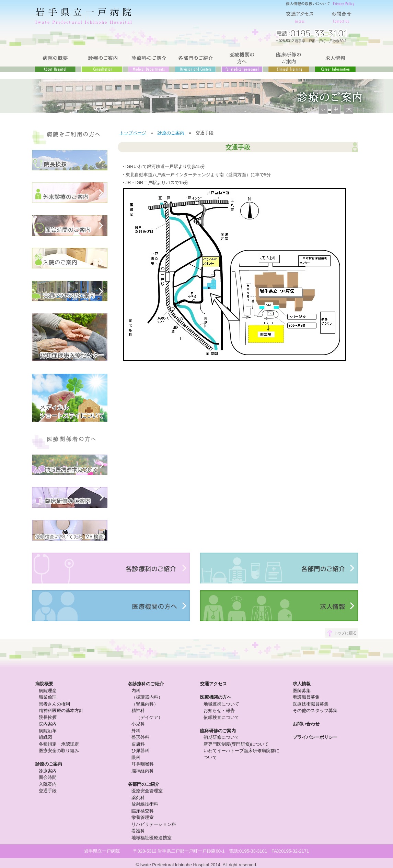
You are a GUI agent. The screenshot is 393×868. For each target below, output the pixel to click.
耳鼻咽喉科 (143, 764)
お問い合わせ (306, 724)
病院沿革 (48, 731)
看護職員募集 (306, 697)
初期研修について (221, 737)
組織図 (45, 737)
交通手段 (48, 791)
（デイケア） (149, 717)
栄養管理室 (143, 817)
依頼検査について (221, 717)
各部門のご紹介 (195, 60)
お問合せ (341, 15)
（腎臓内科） (145, 704)
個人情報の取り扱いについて (320, 3)
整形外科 (140, 737)
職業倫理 (48, 697)
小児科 (138, 724)
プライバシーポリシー (315, 737)
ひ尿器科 (140, 751)
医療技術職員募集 (311, 704)
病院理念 (48, 691)
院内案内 (48, 724)
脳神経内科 (143, 771)
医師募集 (302, 691)
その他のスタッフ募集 (315, 710)
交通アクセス (300, 15)
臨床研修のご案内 (289, 60)
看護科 (138, 831)
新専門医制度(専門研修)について (236, 744)
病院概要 (44, 684)
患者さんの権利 (54, 704)
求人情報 (335, 60)
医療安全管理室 (147, 791)
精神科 (138, 710)
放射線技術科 (145, 804)
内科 (136, 691)
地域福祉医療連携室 (152, 838)
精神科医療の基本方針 (61, 710)
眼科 (136, 757)
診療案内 (48, 771)
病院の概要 (55, 60)
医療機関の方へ (242, 60)
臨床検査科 (143, 811)
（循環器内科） (147, 697)
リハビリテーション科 (154, 824)
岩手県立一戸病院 (85, 15)
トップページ (133, 133)
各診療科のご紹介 (146, 684)
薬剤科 (138, 798)
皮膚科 (138, 744)
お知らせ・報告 (219, 710)
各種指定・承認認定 (59, 744)
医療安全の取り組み (59, 751)
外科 (136, 731)
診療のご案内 (102, 60)
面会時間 (48, 777)
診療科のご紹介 (149, 60)
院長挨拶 (48, 717)
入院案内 (48, 784)
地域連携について (221, 704)
